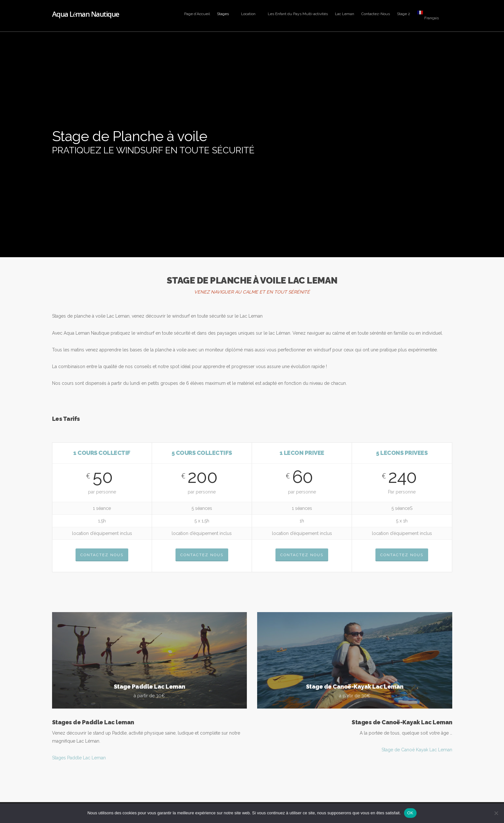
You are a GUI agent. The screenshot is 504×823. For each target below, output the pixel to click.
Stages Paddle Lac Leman (79, 758)
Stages (226, 14)
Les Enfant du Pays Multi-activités (298, 14)
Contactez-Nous (376, 14)
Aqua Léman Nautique (86, 14)
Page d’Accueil (197, 14)
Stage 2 (404, 14)
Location (251, 14)
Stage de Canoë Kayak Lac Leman (417, 750)
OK (410, 813)
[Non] (496, 813)
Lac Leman (345, 14)
